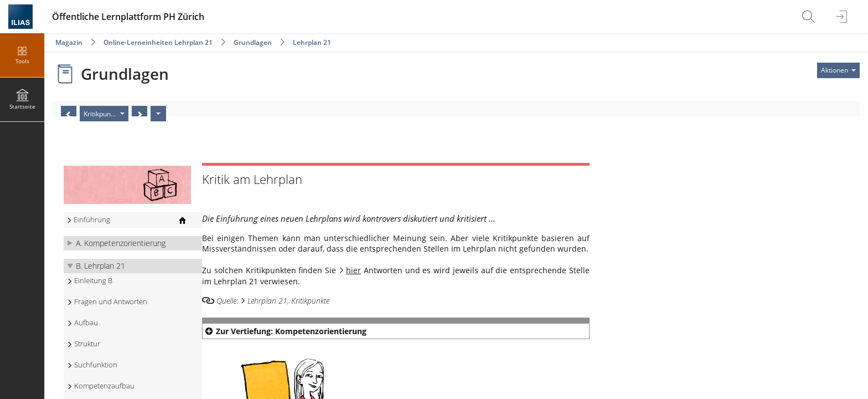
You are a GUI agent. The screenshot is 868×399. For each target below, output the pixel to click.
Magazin (69, 42)
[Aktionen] (158, 114)
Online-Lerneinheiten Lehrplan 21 (158, 42)
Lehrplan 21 (312, 42)
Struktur (87, 344)
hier (353, 270)
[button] (133, 243)
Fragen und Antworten (111, 302)
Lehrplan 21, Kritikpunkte (288, 301)
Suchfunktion (96, 365)
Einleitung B (93, 281)
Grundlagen (253, 42)
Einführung (92, 220)
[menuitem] (810, 17)
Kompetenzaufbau (104, 386)
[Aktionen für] (838, 70)
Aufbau (86, 323)
